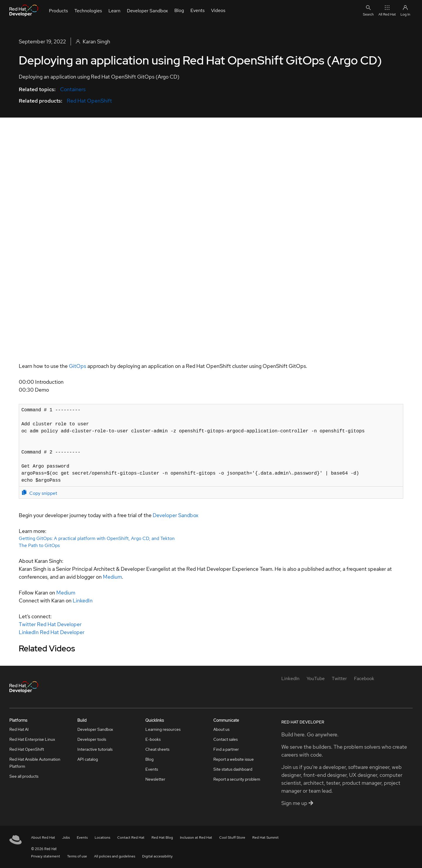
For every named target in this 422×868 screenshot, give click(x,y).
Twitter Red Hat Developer (50, 624)
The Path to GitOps (39, 545)
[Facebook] (364, 678)
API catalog (88, 759)
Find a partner (226, 749)
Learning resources (163, 729)
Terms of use (77, 856)
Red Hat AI (19, 729)
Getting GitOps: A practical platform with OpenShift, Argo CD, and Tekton (97, 538)
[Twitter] (339, 678)
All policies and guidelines (115, 856)
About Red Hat (43, 838)
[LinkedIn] (290, 678)
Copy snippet (40, 493)
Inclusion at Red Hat (196, 838)
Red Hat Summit (266, 838)
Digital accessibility (157, 856)
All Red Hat (387, 10)
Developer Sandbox (176, 515)
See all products (24, 776)
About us (221, 729)
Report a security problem (237, 779)
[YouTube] (316, 678)
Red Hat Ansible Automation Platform (35, 763)
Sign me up (297, 803)
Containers (73, 89)
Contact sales (226, 739)
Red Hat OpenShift (89, 101)
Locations (102, 838)
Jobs (66, 838)
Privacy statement (46, 856)
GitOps (78, 366)
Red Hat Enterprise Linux (32, 739)
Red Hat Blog (162, 838)
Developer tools (92, 739)
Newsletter (155, 779)
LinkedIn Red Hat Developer (52, 632)
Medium (112, 577)
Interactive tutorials (95, 749)
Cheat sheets (157, 749)
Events (152, 769)
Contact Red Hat (131, 838)
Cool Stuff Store (232, 838)
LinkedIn (83, 601)
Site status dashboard (233, 769)
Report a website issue (234, 759)
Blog (149, 759)
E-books (153, 739)
